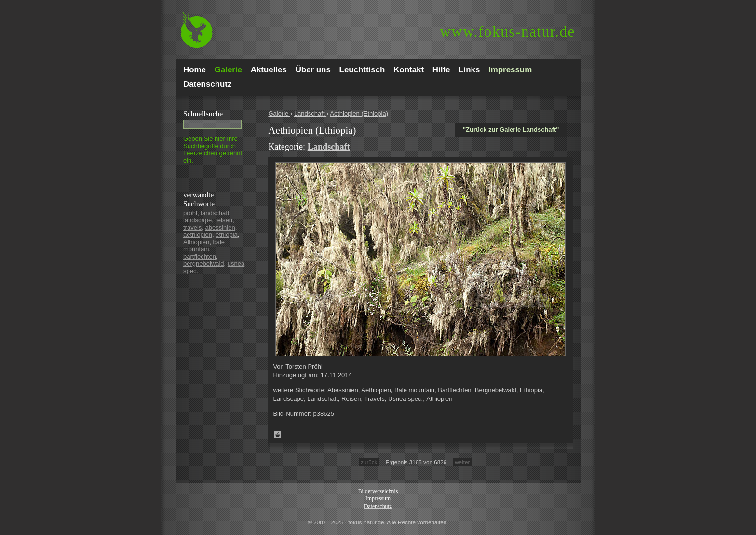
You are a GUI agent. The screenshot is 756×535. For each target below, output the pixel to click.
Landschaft (310, 114)
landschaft (215, 213)
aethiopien (198, 235)
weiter (462, 462)
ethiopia (227, 235)
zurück (369, 462)
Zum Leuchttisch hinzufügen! (278, 435)
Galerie (279, 114)
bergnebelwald (204, 264)
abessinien (220, 227)
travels (192, 227)
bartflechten (200, 256)
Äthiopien (196, 242)
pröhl (190, 213)
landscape (197, 220)
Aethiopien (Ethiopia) (359, 114)
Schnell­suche (203, 114)
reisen (224, 220)
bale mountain (204, 246)
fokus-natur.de (507, 32)
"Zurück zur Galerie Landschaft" (511, 130)
